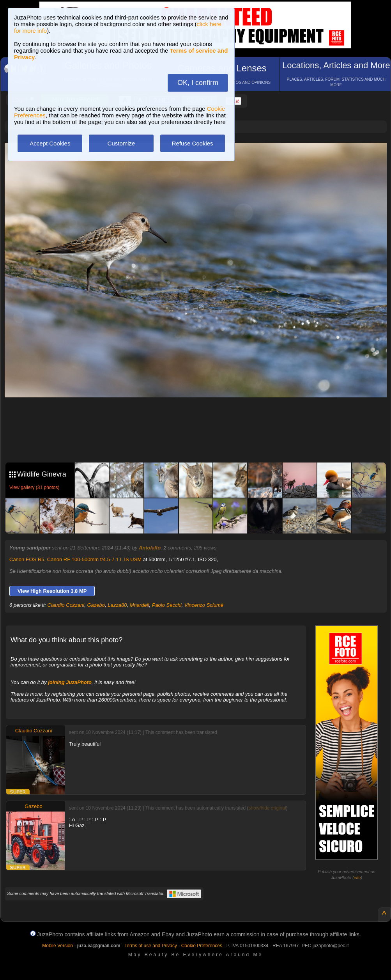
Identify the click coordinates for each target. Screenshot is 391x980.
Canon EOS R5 (27, 559)
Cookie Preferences (202, 946)
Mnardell (140, 605)
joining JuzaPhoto (70, 682)
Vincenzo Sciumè (204, 605)
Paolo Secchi (167, 605)
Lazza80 (117, 605)
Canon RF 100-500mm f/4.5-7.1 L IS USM (94, 559)
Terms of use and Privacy (151, 946)
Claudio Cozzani (66, 605)
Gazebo (96, 605)
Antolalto (150, 548)
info (357, 877)
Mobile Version (57, 946)
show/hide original (267, 808)
